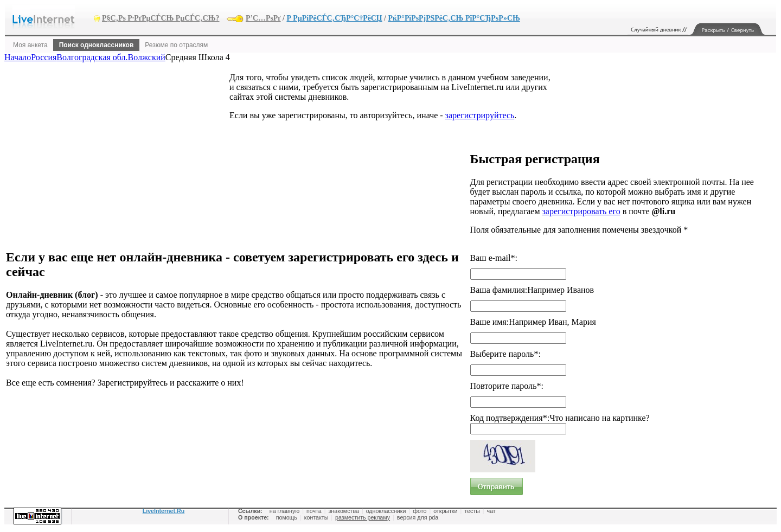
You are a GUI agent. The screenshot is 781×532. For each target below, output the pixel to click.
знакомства (343, 511)
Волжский (147, 57)
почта (314, 511)
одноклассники (386, 511)
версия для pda (418, 517)
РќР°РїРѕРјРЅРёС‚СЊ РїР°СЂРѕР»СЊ (454, 18)
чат (491, 511)
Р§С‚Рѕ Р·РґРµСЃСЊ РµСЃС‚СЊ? (161, 18)
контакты (316, 517)
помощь (287, 517)
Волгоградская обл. (92, 57)
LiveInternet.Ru (164, 511)
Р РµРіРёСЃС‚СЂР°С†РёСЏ (334, 18)
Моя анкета (30, 45)
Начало (18, 57)
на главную (284, 511)
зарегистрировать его (581, 211)
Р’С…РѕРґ (263, 18)
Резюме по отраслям (176, 45)
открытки (445, 511)
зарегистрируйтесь (480, 115)
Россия (44, 57)
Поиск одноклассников (97, 45)
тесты (472, 511)
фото (420, 511)
